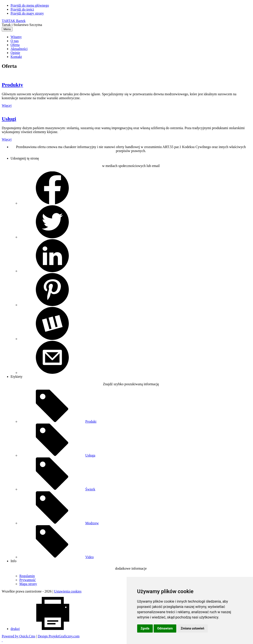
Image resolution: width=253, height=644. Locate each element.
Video (56, 557)
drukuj (48, 629)
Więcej (7, 105)
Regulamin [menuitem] (27, 576)
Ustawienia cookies (68, 591)
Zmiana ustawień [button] (192, 628)
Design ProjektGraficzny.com (59, 636)
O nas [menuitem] (15, 41)
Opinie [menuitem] (15, 53)
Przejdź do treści (22, 9)
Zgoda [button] (145, 628)
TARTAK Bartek (14, 21)
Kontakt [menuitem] (16, 57)
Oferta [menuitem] (15, 45)
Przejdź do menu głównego (30, 5)
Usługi (9, 119)
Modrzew (59, 523)
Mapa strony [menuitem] (28, 584)
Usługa (57, 455)
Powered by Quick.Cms (18, 636)
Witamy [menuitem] (16, 37)
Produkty (12, 85)
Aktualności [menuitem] (19, 49)
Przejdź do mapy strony (27, 13)
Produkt (58, 421)
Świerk (57, 489)
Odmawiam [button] (165, 628)
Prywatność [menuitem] (28, 580)
